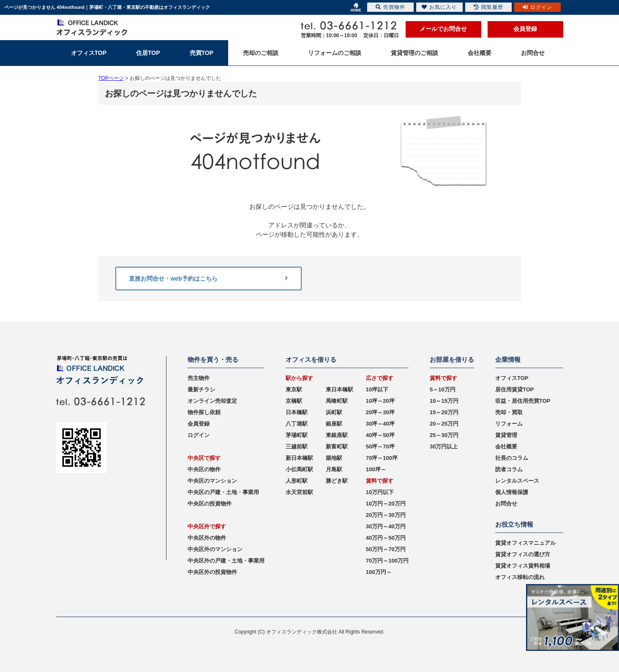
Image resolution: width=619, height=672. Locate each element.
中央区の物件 (204, 469)
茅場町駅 (297, 435)
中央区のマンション (212, 481)
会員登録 (525, 29)
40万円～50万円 (386, 538)
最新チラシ (201, 389)
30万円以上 (444, 447)
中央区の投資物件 (210, 504)
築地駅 (334, 458)
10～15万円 (444, 401)
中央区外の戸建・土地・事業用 (226, 561)
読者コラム (509, 469)
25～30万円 (444, 435)
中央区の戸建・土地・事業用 (223, 492)
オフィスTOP (512, 378)
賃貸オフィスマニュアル (525, 543)
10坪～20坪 (380, 401)
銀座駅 (334, 424)
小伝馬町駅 (299, 469)
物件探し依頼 (204, 412)
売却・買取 (509, 412)
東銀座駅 (337, 435)
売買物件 (390, 7)
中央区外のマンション (215, 549)
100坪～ (376, 469)
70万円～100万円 (387, 561)
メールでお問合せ (443, 29)
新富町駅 (337, 447)
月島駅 (334, 469)
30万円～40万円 (386, 526)
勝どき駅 (337, 481)
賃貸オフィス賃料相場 (523, 566)
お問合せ (506, 504)
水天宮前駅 (299, 492)
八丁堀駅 (297, 424)
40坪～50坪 (380, 435)
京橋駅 (294, 401)
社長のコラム (512, 458)
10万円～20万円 (386, 504)
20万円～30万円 (386, 515)
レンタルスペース (517, 481)
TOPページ (111, 78)
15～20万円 (444, 412)
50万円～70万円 (386, 549)
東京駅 (294, 389)
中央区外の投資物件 (212, 572)
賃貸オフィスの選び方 (523, 554)
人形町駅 (297, 481)
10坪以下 (377, 389)
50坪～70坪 (380, 447)
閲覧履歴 (488, 7)
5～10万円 (443, 389)
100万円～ (379, 572)
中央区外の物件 (207, 538)
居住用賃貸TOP (515, 389)
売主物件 (199, 378)
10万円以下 (380, 492)
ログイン (199, 435)
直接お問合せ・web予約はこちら (208, 279)
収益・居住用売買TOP (523, 401)
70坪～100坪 (382, 458)
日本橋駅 (297, 412)
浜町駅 (334, 412)
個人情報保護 (512, 492)
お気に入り (439, 7)
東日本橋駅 (339, 389)
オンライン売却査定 (212, 401)
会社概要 (506, 447)
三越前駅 (297, 447)
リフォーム (509, 424)
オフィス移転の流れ (520, 577)
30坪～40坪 (380, 424)
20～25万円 (444, 424)
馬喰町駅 (337, 401)
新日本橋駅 (299, 458)
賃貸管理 (506, 435)
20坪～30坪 (380, 412)
